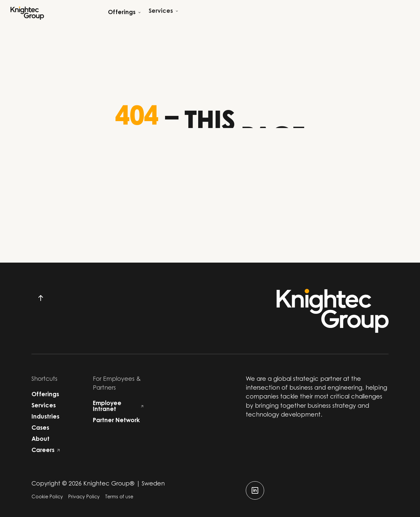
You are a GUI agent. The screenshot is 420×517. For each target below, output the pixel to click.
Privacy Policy (84, 497)
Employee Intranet (118, 407)
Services (44, 406)
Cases (40, 428)
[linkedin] (255, 490)
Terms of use (119, 497)
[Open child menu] (124, 13)
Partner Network (116, 421)
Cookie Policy (47, 497)
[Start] (27, 13)
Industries (45, 417)
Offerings (45, 395)
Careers (46, 451)
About (41, 440)
